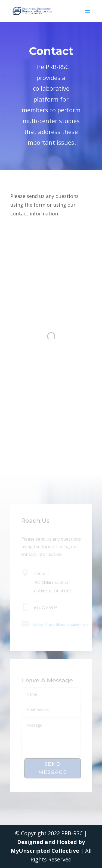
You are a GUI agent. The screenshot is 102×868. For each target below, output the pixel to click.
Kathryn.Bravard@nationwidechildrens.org (66, 625)
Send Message (53, 768)
